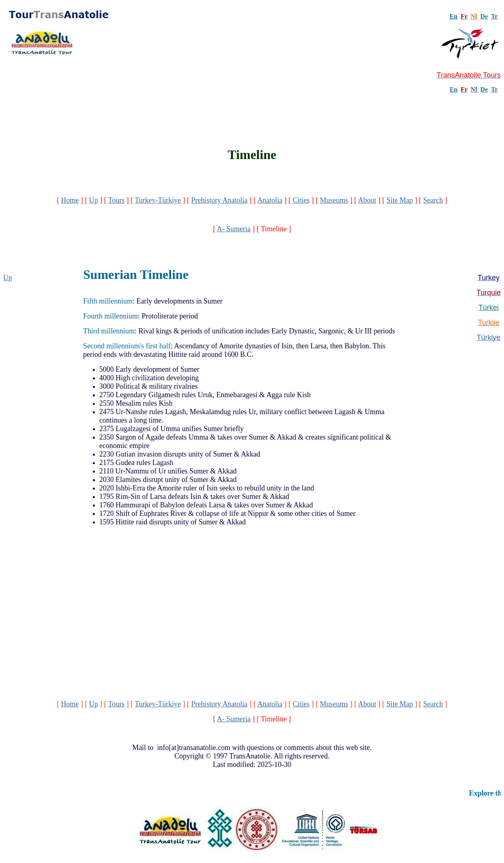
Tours (116, 200)
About (367, 200)
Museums (334, 200)
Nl (474, 89)
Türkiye (488, 337)
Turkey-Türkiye (158, 200)
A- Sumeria (234, 229)
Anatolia (270, 200)
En (454, 89)
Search (433, 200)
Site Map (400, 200)
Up (94, 200)
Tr (494, 16)
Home (70, 200)
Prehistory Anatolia (219, 200)
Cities (301, 200)
